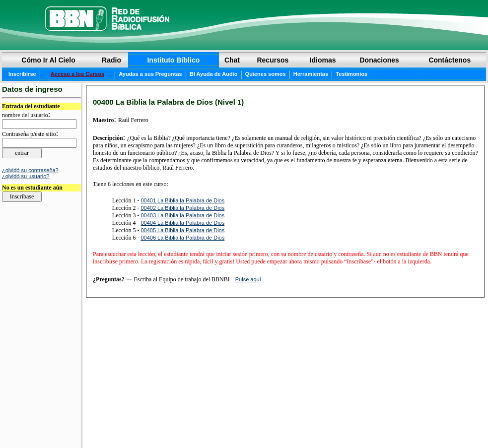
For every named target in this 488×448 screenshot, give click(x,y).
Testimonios (351, 74)
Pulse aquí (248, 279)
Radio (111, 60)
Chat (232, 60)
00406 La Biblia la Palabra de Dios (182, 238)
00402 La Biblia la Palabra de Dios (182, 208)
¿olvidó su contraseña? (30, 170)
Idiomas (323, 60)
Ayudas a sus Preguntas (150, 74)
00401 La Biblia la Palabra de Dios (182, 200)
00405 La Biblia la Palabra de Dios (182, 230)
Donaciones (379, 60)
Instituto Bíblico (173, 60)
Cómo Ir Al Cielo (48, 60)
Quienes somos (266, 74)
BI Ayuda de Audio (214, 74)
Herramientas (311, 74)
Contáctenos (450, 60)
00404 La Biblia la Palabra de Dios (182, 223)
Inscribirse (22, 74)
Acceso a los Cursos (77, 74)
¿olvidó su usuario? (26, 176)
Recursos (273, 60)
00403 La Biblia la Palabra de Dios (182, 215)
